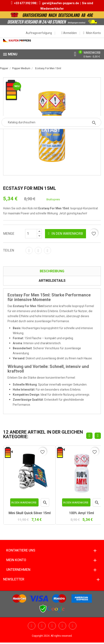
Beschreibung (52, 271)
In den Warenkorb (65, 234)
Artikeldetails (52, 281)
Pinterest (48, 250)
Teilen (29, 250)
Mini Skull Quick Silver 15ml (30, 513)
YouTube (42, 626)
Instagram (73, 626)
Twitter (32, 626)
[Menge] (33, 234)
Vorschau (45, 503)
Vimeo (62, 626)
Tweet (38, 250)
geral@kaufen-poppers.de (60, 3)
